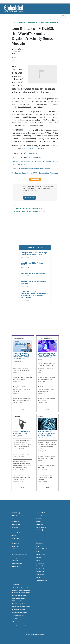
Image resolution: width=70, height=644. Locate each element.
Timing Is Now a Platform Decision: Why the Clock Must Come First (22, 389)
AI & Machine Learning (18, 516)
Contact (15, 619)
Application (22, 22)
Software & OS (16, 533)
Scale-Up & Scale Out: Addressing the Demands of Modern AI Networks (46, 389)
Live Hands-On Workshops (19, 612)
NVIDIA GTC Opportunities (19, 604)
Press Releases (41, 563)
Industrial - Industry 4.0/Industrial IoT (27, 212)
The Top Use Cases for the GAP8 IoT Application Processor (35, 173)
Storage (14, 536)
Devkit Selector (41, 566)
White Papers (40, 575)
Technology (16, 513)
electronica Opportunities (19, 598)
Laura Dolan (19, 49)
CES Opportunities (17, 601)
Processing (15, 527)
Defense (40, 530)
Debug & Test (15, 539)
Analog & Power (16, 524)
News (38, 560)
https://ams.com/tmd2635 (34, 149)
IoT (44, 212)
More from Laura (30, 198)
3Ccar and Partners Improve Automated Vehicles (31, 169)
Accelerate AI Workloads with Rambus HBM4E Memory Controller (46, 477)
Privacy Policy (17, 622)
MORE (23, 409)
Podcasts (39, 552)
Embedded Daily (16, 561)
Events (38, 577)
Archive (14, 549)
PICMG (38, 546)
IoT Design (15, 558)
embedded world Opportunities (20, 588)
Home (13, 22)
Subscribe (35, 179)
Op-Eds (39, 557)
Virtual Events (40, 572)
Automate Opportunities (18, 609)
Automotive (33, 22)
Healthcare (40, 524)
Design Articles (41, 555)
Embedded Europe (17, 564)
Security (14, 530)
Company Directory (42, 580)
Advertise (15, 585)
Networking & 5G (41, 527)
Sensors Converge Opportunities (21, 607)
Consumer (39, 522)
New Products (40, 569)
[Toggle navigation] (63, 16)
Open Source (15, 522)
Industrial (39, 519)
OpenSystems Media (37, 634)
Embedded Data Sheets (43, 549)
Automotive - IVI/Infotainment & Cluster (28, 209)
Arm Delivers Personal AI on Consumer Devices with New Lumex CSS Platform (21, 477)
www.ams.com (32, 153)
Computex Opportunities (19, 595)
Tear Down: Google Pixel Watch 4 (23, 454)
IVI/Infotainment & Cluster (49, 22)
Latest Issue (15, 546)
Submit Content (18, 615)
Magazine (15, 543)
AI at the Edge (16, 566)
